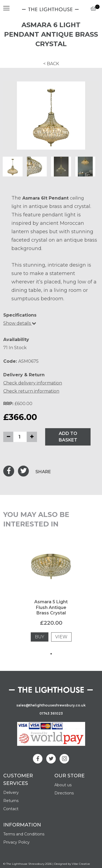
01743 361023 (51, 713)
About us (63, 785)
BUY (40, 637)
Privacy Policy (16, 842)
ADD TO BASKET (68, 437)
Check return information (31, 391)
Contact (11, 809)
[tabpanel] (51, 597)
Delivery (11, 793)
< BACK (51, 64)
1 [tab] (51, 654)
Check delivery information (33, 383)
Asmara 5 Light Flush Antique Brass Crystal (51, 607)
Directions (64, 793)
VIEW (61, 637)
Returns (11, 801)
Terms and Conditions (24, 834)
